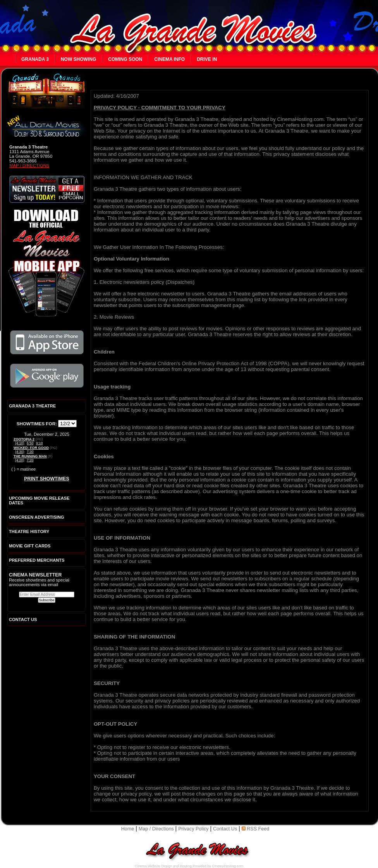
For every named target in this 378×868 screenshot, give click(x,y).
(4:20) (20, 460)
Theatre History (29, 531)
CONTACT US (23, 620)
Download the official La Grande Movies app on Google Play (47, 376)
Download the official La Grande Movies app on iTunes (47, 342)
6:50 (30, 443)
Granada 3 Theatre (32, 406)
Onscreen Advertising (37, 517)
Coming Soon (125, 59)
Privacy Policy (193, 829)
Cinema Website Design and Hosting (163, 866)
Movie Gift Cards (30, 546)
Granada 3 (35, 59)
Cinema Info (169, 59)
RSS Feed (256, 829)
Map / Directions (29, 166)
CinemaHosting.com (228, 866)
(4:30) (20, 452)
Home (128, 829)
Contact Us (225, 829)
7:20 (30, 460)
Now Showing (78, 59)
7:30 (30, 452)
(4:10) (20, 443)
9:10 (40, 443)
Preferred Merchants (37, 560)
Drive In (207, 59)
